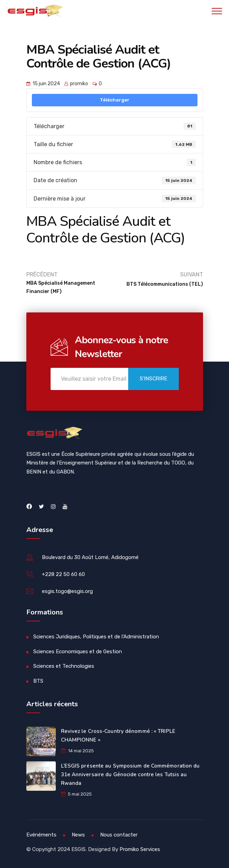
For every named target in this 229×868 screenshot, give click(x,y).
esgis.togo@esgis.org (67, 591)
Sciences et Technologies (64, 666)
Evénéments (41, 835)
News (78, 835)
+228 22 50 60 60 (63, 574)
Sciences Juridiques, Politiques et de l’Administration (96, 637)
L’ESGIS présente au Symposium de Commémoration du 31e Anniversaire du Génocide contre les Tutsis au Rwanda (130, 774)
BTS (38, 681)
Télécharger (115, 100)
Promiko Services (140, 849)
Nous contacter (119, 835)
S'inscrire (151, 379)
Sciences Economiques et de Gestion (78, 652)
